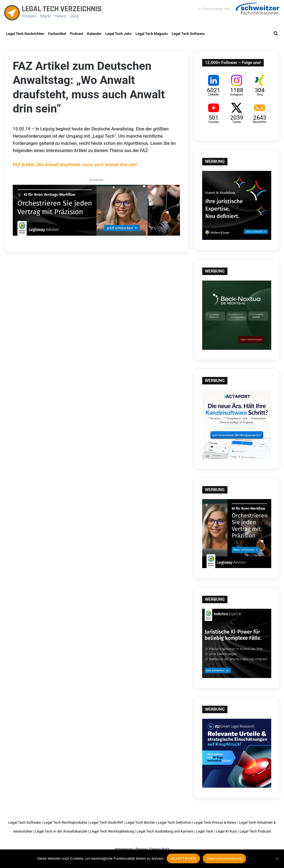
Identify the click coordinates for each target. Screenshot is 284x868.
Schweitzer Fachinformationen (238, 11)
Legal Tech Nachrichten (25, 34)
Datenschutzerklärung (225, 859)
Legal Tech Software (188, 34)
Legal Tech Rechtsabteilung (112, 831)
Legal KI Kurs (226, 831)
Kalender (94, 34)
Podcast (77, 34)
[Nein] (277, 859)
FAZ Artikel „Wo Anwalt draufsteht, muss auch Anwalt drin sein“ (75, 165)
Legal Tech (204, 831)
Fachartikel (57, 34)
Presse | (142, 849)
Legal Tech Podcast (255, 831)
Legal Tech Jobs (119, 34)
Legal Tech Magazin (152, 34)
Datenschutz (159, 849)
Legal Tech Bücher (140, 822)
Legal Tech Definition (175, 822)
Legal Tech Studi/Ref (106, 822)
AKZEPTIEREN (184, 859)
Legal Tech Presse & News (215, 822)
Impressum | (125, 849)
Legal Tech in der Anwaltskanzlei (61, 831)
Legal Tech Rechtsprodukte (65, 822)
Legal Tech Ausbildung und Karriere (165, 831)
